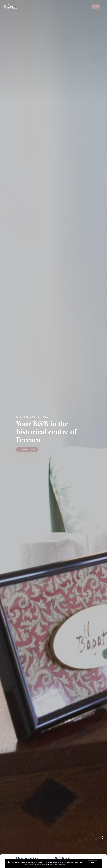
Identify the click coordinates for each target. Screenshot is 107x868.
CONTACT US (27, 449)
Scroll (102, 840)
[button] (104, 434)
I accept (92, 862)
